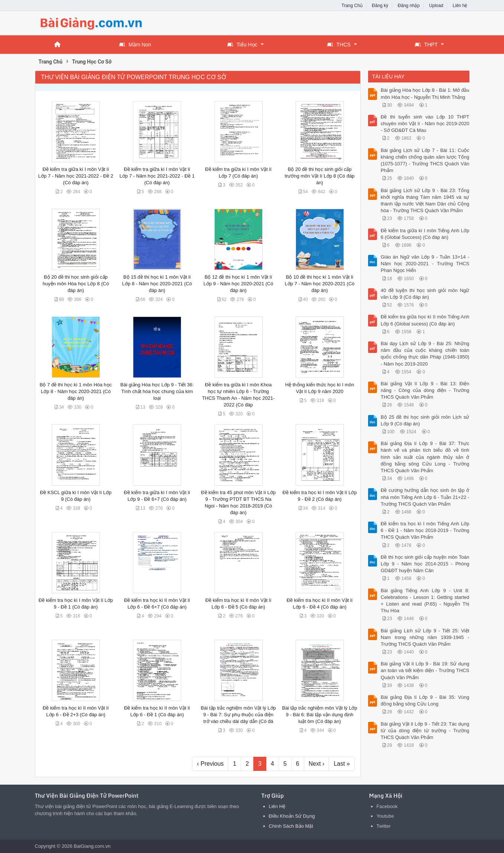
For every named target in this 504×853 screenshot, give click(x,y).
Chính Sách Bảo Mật (291, 826)
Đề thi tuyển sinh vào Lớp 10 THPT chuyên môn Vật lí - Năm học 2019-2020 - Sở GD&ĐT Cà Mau (425, 124)
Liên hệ (460, 6)
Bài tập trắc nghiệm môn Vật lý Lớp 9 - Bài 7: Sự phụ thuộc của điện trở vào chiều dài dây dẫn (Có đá (238, 715)
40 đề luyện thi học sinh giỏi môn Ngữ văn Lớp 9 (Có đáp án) (425, 294)
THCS (339, 45)
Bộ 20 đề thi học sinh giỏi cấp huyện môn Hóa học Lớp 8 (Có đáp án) (76, 284)
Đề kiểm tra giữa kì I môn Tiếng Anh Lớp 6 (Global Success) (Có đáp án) (425, 234)
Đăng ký (380, 6)
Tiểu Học (242, 45)
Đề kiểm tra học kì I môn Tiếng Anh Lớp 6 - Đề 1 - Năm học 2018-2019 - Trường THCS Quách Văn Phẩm (425, 530)
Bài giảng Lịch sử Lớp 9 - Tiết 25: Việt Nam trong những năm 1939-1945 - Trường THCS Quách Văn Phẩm (425, 637)
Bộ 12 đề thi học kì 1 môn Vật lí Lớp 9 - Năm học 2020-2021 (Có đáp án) (238, 284)
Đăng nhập (409, 6)
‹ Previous (210, 764)
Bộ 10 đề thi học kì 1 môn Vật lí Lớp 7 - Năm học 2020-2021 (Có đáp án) (320, 284)
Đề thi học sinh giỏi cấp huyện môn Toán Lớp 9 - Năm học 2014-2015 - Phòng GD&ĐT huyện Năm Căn (425, 564)
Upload (436, 6)
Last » (342, 764)
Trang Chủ (352, 6)
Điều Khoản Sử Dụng (292, 816)
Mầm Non (135, 45)
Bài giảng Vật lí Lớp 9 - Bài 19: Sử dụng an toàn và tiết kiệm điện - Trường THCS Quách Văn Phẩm (425, 670)
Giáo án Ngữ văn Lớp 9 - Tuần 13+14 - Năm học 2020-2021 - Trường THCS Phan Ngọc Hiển (425, 264)
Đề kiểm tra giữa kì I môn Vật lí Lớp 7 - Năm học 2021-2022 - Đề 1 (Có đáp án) (157, 176)
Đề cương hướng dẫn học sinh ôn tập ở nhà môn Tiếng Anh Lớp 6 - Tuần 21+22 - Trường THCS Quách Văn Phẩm (425, 497)
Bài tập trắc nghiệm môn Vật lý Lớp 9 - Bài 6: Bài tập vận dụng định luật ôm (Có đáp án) (319, 715)
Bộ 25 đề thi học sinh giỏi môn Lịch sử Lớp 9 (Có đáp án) (425, 420)
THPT (426, 45)
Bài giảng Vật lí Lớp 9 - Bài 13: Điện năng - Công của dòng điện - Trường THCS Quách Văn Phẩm (425, 390)
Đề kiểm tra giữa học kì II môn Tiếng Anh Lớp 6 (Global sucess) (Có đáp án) (425, 320)
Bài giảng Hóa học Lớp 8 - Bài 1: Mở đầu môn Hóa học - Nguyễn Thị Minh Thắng (425, 93)
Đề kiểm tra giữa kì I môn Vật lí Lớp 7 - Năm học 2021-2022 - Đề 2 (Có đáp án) (76, 176)
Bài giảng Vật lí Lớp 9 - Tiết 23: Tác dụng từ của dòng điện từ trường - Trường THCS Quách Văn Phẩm (425, 731)
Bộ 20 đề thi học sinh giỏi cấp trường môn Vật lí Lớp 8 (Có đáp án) (320, 176)
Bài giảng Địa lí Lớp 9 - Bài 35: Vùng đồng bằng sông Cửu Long (425, 700)
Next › (317, 764)
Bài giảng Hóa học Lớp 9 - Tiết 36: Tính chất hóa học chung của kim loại (157, 391)
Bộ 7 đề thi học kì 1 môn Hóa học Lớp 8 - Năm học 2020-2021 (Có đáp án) (76, 391)
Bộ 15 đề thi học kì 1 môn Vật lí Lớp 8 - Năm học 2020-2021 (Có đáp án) (157, 284)
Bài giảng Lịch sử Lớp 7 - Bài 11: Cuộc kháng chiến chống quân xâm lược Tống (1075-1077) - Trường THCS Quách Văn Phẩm (425, 160)
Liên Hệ (277, 806)
